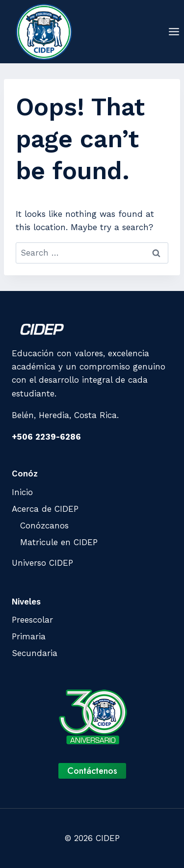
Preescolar (32, 620)
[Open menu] (174, 31)
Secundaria (35, 653)
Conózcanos (44, 526)
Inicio (22, 492)
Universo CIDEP (42, 563)
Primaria (29, 636)
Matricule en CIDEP (59, 542)
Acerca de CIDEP (45, 509)
